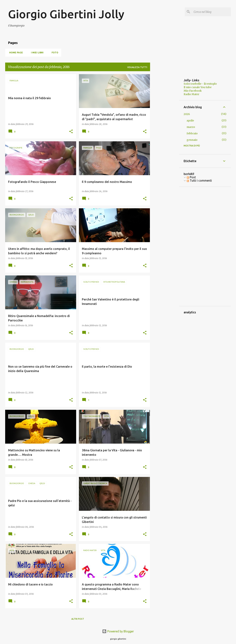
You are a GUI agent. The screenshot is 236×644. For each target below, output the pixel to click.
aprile (190, 121)
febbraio (192, 133)
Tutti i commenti (199, 181)
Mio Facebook (193, 91)
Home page (15, 53)
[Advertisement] (165, 129)
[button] (71, 132)
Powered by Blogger (118, 631)
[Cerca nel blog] (211, 12)
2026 (187, 114)
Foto (54, 53)
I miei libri (36, 53)
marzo (191, 127)
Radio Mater (191, 94)
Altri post (78, 619)
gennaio (192, 140)
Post (191, 177)
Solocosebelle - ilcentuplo (200, 84)
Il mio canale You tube (198, 87)
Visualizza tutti (137, 67)
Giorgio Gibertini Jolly (66, 14)
